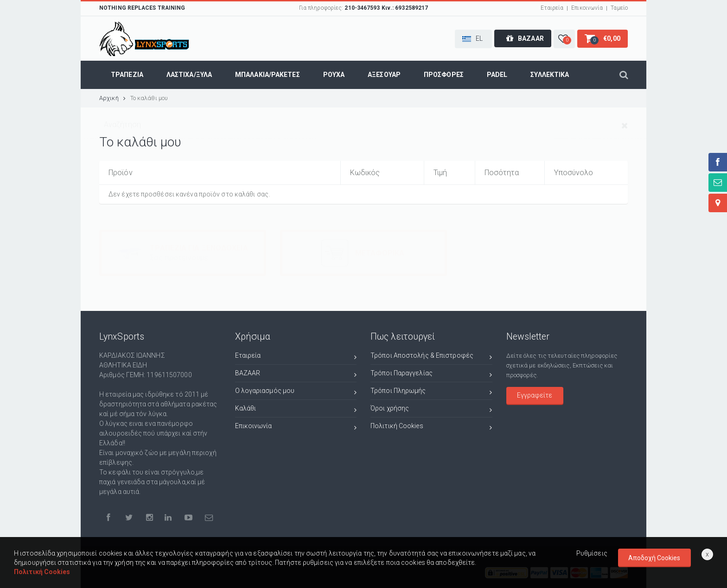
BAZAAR (296, 374)
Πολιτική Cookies (431, 427)
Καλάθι (296, 409)
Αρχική (112, 98)
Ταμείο (619, 8)
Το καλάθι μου (149, 98)
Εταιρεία (552, 8)
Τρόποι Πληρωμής (431, 392)
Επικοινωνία (587, 8)
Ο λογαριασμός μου (296, 392)
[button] (473, 39)
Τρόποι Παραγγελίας (431, 374)
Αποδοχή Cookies (654, 558)
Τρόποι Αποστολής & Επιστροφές (431, 357)
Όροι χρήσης (431, 409)
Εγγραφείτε (535, 395)
